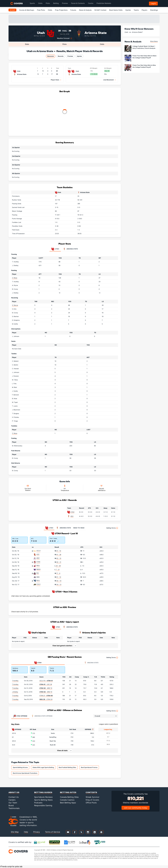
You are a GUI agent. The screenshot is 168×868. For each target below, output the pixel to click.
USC (38, 554)
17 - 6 (58, 573)
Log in (153, 3)
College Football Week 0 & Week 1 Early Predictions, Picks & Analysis (144, 47)
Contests (91, 792)
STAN (38, 562)
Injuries (128, 10)
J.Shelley (15, 692)
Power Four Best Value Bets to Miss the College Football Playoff (144, 66)
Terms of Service (53, 832)
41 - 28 (59, 555)
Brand (11, 805)
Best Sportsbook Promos (89, 767)
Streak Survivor (93, 797)
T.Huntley (15, 681)
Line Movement (109, 80)
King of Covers (92, 800)
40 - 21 (59, 562)
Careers (12, 800)
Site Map (15, 832)
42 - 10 (59, 558)
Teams (136, 10)
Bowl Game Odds (116, 10)
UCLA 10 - (46, 681)
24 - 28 (58, 566)
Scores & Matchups (27, 10)
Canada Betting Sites (69, 797)
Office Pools (91, 803)
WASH (38, 569)
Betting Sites (68, 792)
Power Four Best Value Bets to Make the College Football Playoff (144, 57)
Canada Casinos (67, 800)
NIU (38, 573)
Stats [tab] (27, 44)
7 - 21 (58, 570)
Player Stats (55, 80)
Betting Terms (112, 528)
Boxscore (51, 56)
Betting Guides (43, 792)
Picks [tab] (65, 44)
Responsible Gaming (43, 805)
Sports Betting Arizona (20, 767)
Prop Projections (61, 10)
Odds (50, 10)
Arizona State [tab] (70, 249)
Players (144, 10)
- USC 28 (46, 684)
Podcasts (38, 803)
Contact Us (14, 797)
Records (61, 56)
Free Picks (41, 10)
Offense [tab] (20, 716)
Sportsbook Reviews (43, 797)
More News (154, 41)
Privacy (37, 832)
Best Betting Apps (68, 803)
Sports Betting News (43, 800)
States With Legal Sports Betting (43, 767)
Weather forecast (63, 38)
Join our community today (136, 808)
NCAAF (12, 10)
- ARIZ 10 (46, 688)
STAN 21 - (46, 696)
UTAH (72, 512)
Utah (41, 32)
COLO (38, 584)
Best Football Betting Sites (67, 767)
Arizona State (96, 32)
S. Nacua (15, 305)
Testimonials (14, 808)
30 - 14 (59, 581)
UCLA (38, 551)
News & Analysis (85, 10)
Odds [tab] (102, 44)
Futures (73, 10)
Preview (70, 56)
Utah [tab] (55, 249)
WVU (38, 581)
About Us (14, 792)
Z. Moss (15, 278)
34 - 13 (59, 585)
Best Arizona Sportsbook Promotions (25, 773)
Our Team (13, 803)
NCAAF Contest (100, 10)
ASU (72, 516)
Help (26, 832)
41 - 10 (59, 551)
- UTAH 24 (46, 699)
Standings (154, 10)
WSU (38, 566)
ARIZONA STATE (70, 627)
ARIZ (38, 558)
